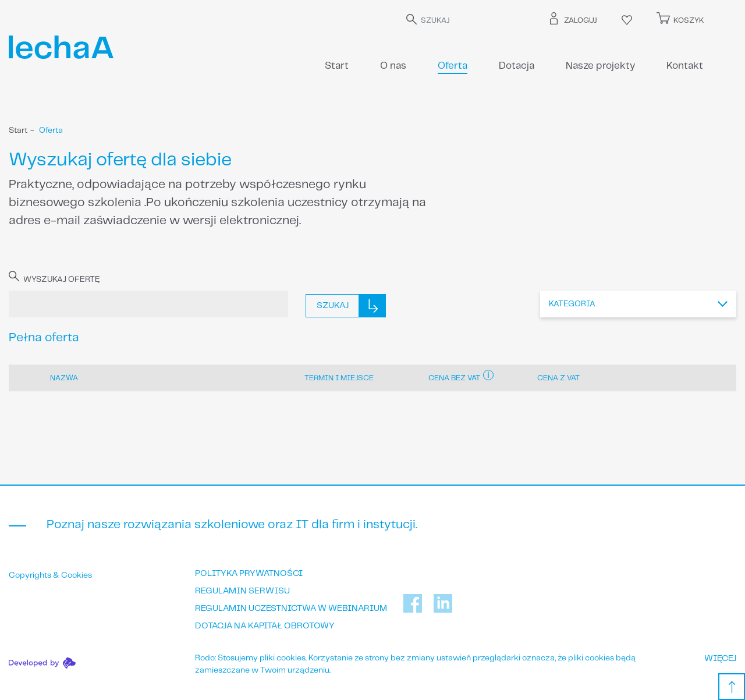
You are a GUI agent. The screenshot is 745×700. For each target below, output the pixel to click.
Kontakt (685, 66)
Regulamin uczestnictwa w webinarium (291, 609)
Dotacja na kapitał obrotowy (265, 626)
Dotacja (517, 66)
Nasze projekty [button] (600, 66)
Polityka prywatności (249, 574)
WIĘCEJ (720, 659)
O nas (393, 66)
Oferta (453, 66)
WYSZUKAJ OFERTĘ (54, 279)
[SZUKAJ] (471, 21)
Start (337, 66)
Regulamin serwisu (242, 591)
